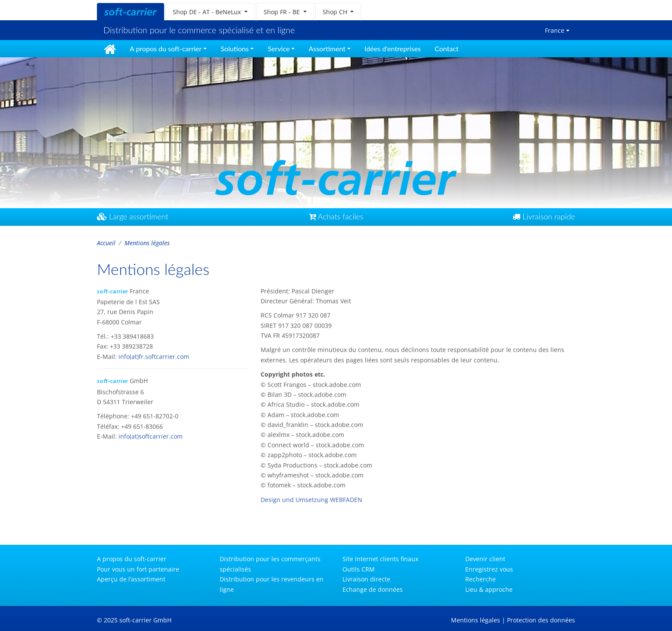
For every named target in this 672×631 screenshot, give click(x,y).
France (555, 30)
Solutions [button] (235, 48)
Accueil (106, 243)
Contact (446, 48)
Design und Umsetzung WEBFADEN (311, 497)
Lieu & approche (489, 589)
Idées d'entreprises (393, 48)
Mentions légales (476, 620)
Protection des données (541, 620)
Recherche (481, 579)
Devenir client (485, 559)
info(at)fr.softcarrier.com (154, 354)
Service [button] (278, 48)
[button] (210, 12)
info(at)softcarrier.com (151, 434)
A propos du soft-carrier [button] (166, 48)
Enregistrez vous (489, 569)
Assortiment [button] (327, 48)
